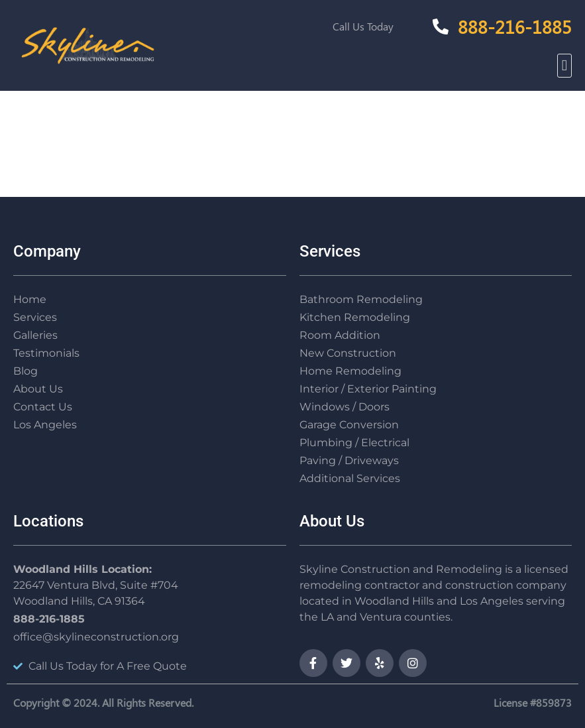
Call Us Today (363, 26)
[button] (564, 66)
